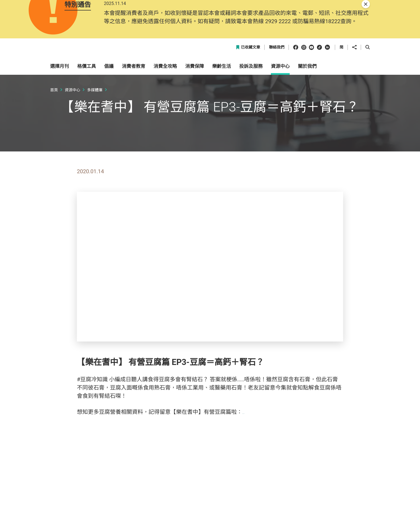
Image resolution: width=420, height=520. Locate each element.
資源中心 (72, 129)
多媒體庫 (95, 129)
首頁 (54, 129)
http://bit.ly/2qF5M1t (268, 451)
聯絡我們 (277, 87)
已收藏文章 (248, 87)
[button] (347, 70)
